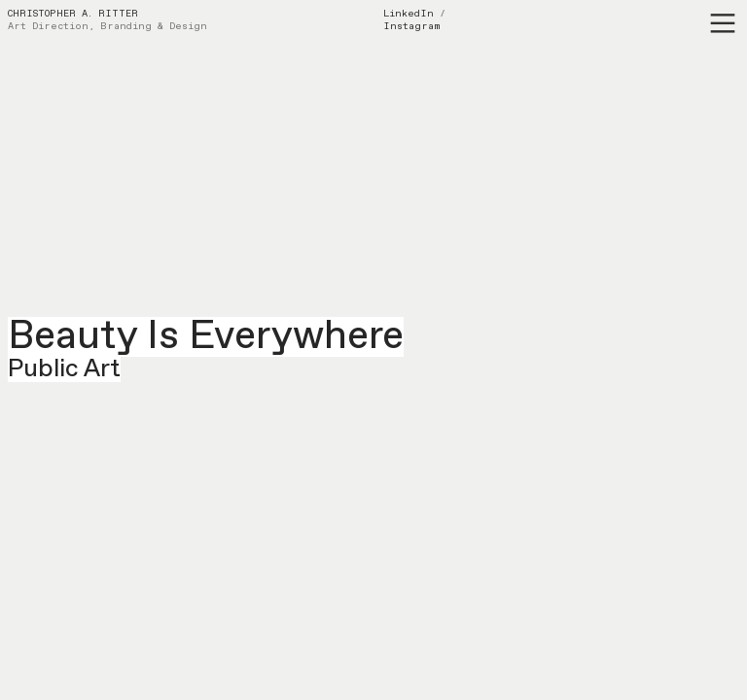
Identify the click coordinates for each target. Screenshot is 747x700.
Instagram (412, 26)
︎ (723, 24)
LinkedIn (409, 14)
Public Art (64, 369)
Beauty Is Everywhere (206, 337)
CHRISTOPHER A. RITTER (73, 14)
